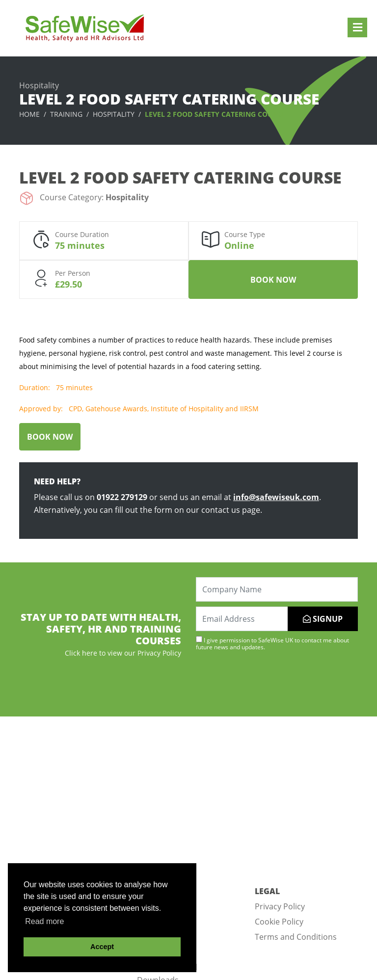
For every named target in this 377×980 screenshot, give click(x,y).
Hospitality (114, 114)
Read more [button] (44, 921)
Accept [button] (102, 947)
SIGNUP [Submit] (323, 619)
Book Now (273, 280)
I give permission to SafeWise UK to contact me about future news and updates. (272, 643)
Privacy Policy (280, 906)
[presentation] (270, 683)
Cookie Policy (279, 922)
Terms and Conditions (296, 937)
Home (29, 114)
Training (66, 114)
